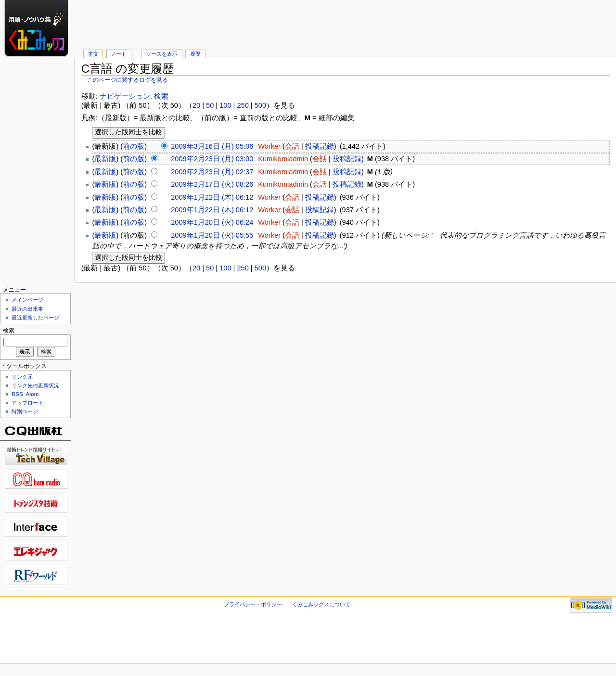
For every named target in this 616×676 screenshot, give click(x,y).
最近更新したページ (35, 318)
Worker (269, 146)
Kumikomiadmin (283, 159)
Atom (32, 394)
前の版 (134, 146)
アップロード (27, 403)
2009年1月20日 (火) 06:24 (212, 222)
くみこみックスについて (321, 604)
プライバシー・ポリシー (253, 604)
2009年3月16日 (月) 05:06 (212, 146)
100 (225, 105)
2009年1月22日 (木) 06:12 (212, 197)
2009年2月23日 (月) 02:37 (212, 172)
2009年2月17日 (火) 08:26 (212, 184)
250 (243, 105)
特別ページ (25, 411)
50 (210, 105)
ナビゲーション (125, 96)
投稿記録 (320, 146)
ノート (119, 54)
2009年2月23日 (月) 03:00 (212, 159)
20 (196, 105)
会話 (292, 146)
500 (260, 105)
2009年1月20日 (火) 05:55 (212, 235)
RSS (17, 394)
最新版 (105, 159)
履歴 (195, 54)
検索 (161, 96)
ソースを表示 (162, 54)
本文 (93, 54)
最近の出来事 (27, 309)
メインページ (27, 300)
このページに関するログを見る (128, 80)
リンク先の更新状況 (35, 385)
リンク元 (22, 377)
